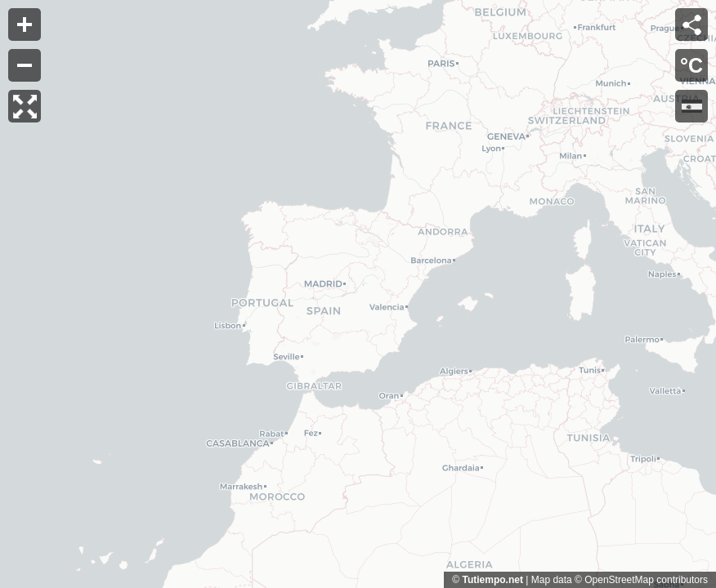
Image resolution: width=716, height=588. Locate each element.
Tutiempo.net (492, 580)
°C (691, 65)
